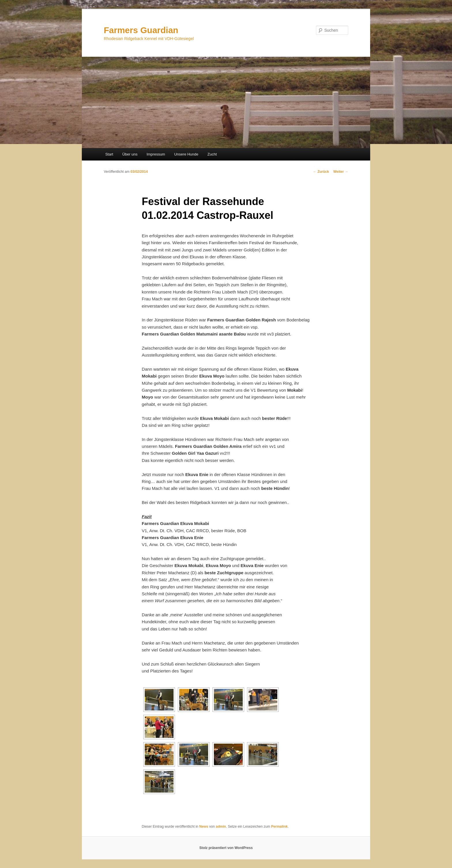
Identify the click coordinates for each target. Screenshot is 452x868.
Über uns (130, 154)
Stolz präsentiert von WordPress (226, 848)
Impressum (156, 154)
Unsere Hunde (186, 154)
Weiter (341, 172)
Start (109, 154)
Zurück (321, 172)
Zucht (212, 154)
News (204, 827)
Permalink (279, 827)
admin (221, 827)
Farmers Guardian (141, 30)
